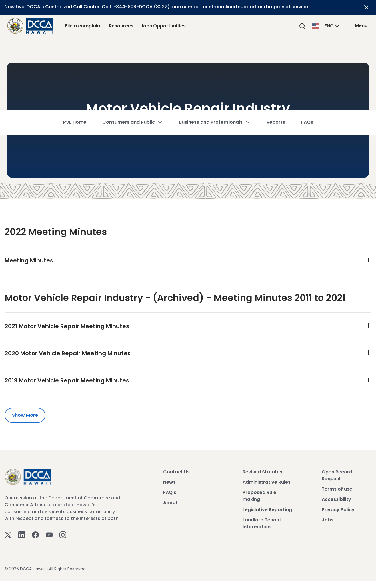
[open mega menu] (357, 26)
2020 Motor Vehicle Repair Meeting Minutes (68, 353)
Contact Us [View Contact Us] (176, 472)
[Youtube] (49, 534)
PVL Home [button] (75, 50)
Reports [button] (276, 50)
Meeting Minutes (29, 260)
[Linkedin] (22, 534)
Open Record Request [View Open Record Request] (337, 475)
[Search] (302, 26)
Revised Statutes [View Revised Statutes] (262, 472)
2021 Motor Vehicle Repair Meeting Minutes (67, 326)
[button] (326, 26)
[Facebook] (35, 534)
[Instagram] (63, 534)
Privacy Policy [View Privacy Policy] (338, 510)
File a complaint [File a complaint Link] (83, 26)
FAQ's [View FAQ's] (170, 492)
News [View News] (169, 482)
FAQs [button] (307, 50)
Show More (25, 415)
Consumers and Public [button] (133, 50)
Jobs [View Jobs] (328, 520)
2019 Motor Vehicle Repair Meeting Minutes (67, 380)
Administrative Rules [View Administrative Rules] (267, 482)
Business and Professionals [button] (215, 50)
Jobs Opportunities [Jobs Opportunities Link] (163, 26)
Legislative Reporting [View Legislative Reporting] (267, 510)
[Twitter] (8, 534)
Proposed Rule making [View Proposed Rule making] (259, 496)
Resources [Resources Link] (121, 26)
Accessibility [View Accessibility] (336, 499)
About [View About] (170, 503)
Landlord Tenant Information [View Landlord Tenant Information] (262, 523)
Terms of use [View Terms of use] (337, 489)
